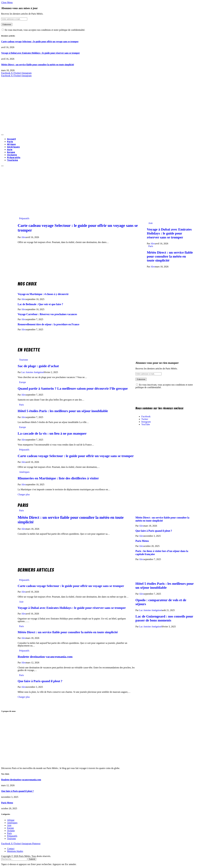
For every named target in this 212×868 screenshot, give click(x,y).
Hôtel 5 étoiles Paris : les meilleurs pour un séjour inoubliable (63, 411)
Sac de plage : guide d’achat (38, 366)
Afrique (11, 144)
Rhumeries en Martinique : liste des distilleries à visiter (58, 478)
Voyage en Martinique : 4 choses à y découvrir (43, 294)
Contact (11, 849)
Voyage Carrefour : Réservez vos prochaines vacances (47, 314)
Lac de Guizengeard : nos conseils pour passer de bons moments (164, 618)
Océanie (12, 155)
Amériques (13, 147)
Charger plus (24, 494)
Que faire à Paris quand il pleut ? (154, 531)
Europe (11, 152)
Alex (23, 237)
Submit (32, 859)
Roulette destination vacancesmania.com (45, 657)
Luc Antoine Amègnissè (33, 372)
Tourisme (13, 160)
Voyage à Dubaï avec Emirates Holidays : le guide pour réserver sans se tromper (40, 53)
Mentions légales (15, 851)
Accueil (11, 139)
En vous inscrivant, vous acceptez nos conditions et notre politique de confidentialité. (43, 30)
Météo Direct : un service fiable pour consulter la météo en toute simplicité (38, 65)
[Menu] (2, 135)
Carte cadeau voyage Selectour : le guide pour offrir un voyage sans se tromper (40, 42)
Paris (10, 142)
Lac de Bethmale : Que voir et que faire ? (40, 304)
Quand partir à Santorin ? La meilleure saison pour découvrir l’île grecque (73, 388)
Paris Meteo (142, 541)
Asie (10, 150)
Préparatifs (14, 157)
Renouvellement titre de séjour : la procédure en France (49, 324)
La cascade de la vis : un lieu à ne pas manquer (52, 433)
